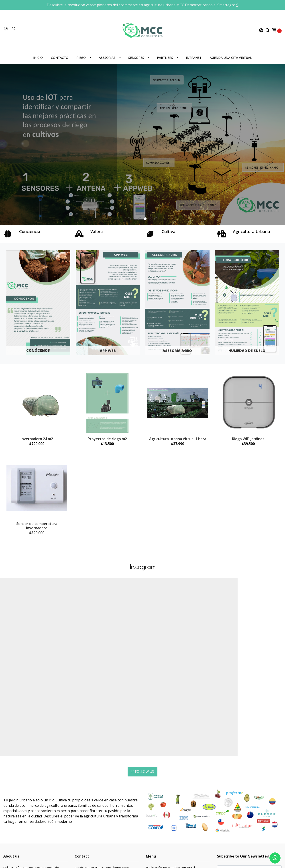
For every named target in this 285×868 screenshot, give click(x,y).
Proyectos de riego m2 (107, 441)
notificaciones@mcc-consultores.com (102, 788)
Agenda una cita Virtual (231, 60)
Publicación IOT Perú (161, 794)
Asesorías (107, 60)
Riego (81, 60)
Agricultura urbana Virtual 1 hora (178, 441)
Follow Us (142, 692)
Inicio (38, 60)
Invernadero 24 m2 (37, 441)
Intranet (194, 60)
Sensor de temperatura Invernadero (37, 528)
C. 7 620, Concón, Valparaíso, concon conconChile (96, 804)
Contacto (60, 60)
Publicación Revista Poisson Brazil (170, 788)
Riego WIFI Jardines (248, 441)
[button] (261, 32)
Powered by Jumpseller (49, 852)
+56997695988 (85, 794)
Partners (165, 60)
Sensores (136, 60)
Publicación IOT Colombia (164, 800)
